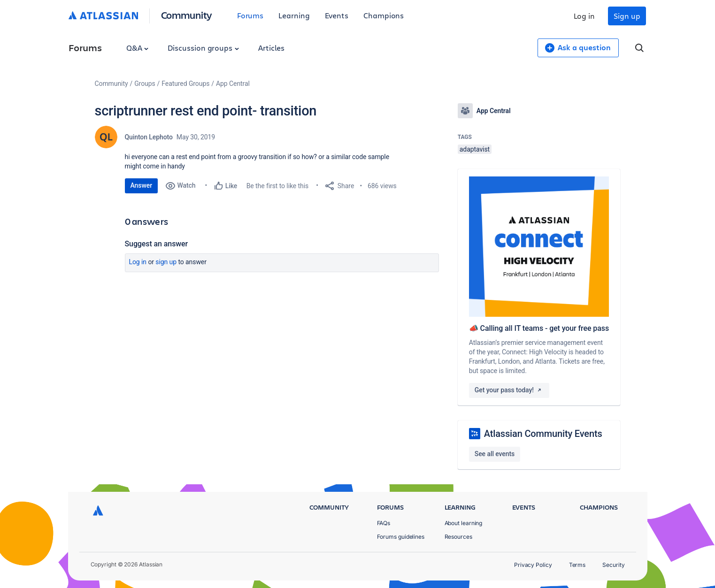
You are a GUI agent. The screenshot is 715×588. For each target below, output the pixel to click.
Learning (294, 15)
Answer (142, 185)
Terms (577, 565)
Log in (584, 16)
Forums (250, 15)
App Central (233, 84)
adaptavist (475, 149)
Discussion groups (203, 48)
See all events (495, 454)
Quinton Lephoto (149, 137)
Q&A (138, 48)
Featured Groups (185, 84)
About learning (464, 523)
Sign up (627, 16)
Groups (145, 84)
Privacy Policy (533, 565)
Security (613, 565)
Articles (271, 48)
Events (337, 15)
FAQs (384, 523)
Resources (458, 537)
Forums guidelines (401, 537)
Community (187, 15)
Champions (384, 15)
